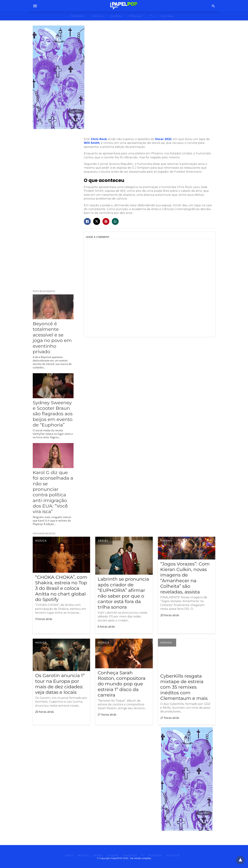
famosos (78, 16)
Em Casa (167, 16)
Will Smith (92, 143)
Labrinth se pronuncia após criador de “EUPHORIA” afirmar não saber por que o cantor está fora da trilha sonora (123, 593)
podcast (136, 16)
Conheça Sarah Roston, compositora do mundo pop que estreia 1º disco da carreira (122, 684)
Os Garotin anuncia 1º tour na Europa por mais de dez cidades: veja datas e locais (60, 684)
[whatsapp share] (115, 221)
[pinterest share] (106, 221)
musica (98, 16)
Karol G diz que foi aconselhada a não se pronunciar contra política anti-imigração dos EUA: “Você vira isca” (53, 492)
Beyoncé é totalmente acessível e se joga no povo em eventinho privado (52, 338)
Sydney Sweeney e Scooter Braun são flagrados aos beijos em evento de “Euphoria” (53, 414)
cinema (116, 16)
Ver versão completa (141, 858)
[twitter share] (97, 221)
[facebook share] (87, 221)
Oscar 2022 (163, 139)
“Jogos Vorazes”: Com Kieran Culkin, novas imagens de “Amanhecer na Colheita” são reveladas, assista (185, 578)
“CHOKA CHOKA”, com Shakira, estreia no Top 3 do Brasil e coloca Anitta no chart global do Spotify (61, 588)
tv (152, 16)
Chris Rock (99, 139)
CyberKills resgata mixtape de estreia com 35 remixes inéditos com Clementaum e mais (184, 687)
